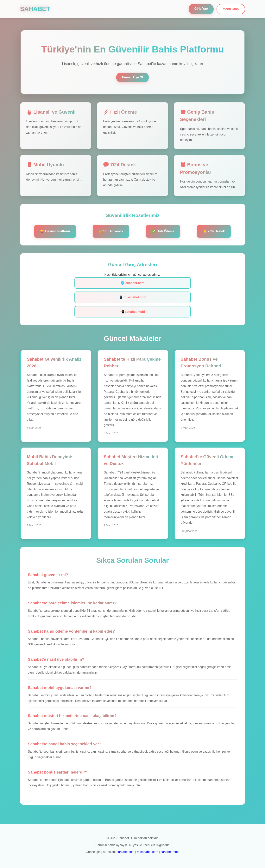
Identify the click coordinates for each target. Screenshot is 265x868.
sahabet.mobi (170, 852)
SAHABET (35, 9)
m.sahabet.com (147, 852)
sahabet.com (126, 852)
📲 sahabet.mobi (133, 312)
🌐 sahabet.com (132, 283)
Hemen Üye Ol (132, 77)
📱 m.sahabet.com (132, 297)
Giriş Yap (201, 9)
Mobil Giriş (231, 9)
